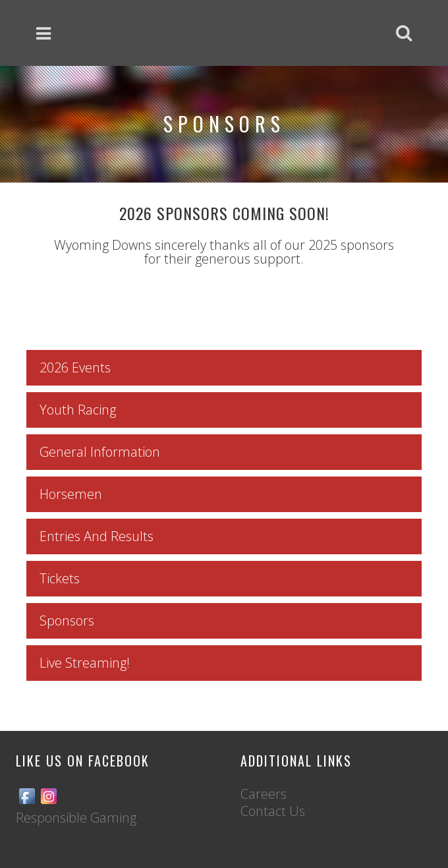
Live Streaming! (85, 663)
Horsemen (71, 494)
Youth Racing (78, 410)
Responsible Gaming (76, 818)
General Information (100, 452)
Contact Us (273, 811)
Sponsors (67, 621)
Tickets (60, 578)
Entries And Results (97, 536)
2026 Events (75, 367)
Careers (264, 794)
